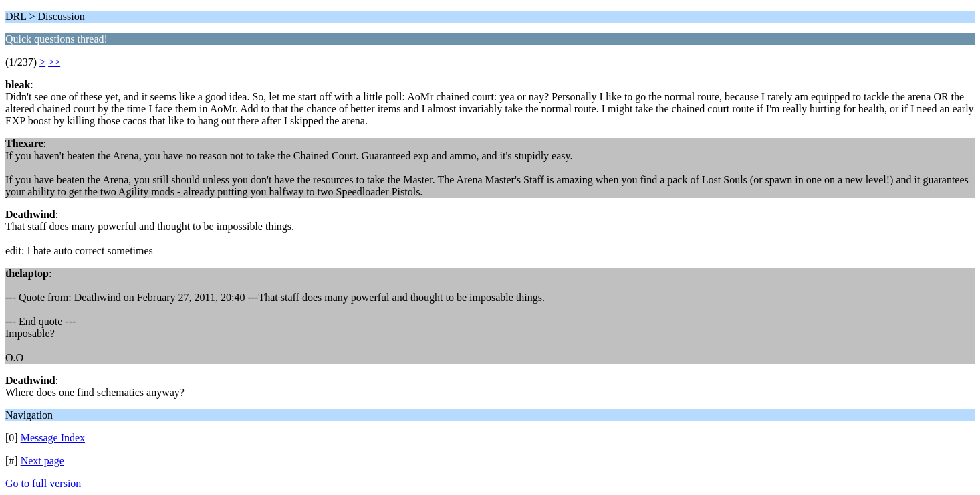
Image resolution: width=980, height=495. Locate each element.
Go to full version (43, 483)
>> (54, 62)
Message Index (53, 438)
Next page (42, 461)
